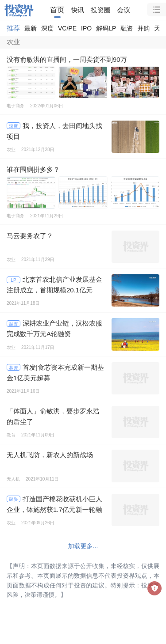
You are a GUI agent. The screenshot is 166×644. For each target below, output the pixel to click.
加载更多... (83, 546)
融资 (127, 28)
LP (13, 280)
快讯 (77, 10)
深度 (47, 28)
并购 (143, 28)
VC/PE (67, 28)
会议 (124, 10)
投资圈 (101, 10)
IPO (86, 28)
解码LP (106, 28)
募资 (14, 368)
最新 (31, 28)
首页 (57, 10)
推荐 (13, 28)
